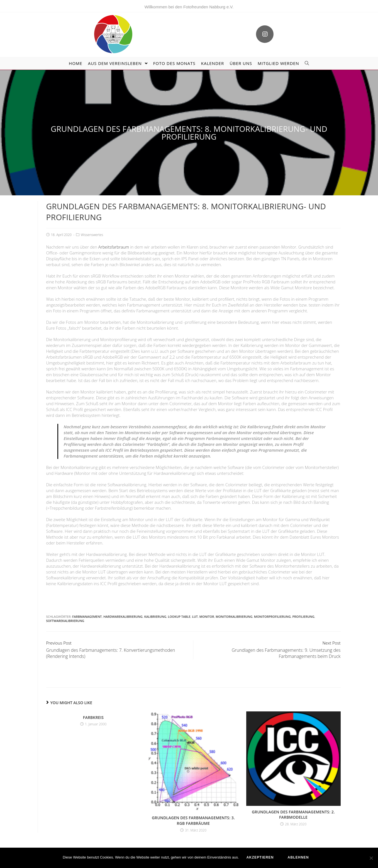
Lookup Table (179, 609)
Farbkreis (93, 710)
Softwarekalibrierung (65, 613)
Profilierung (303, 609)
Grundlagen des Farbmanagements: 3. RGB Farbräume (193, 813)
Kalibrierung (155, 609)
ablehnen (299, 858)
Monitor (207, 609)
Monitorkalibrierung (234, 609)
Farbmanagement (87, 609)
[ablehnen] (371, 858)
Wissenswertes (92, 227)
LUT (195, 609)
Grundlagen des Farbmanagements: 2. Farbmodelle (293, 807)
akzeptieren (261, 858)
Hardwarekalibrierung (123, 609)
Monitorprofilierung (272, 609)
